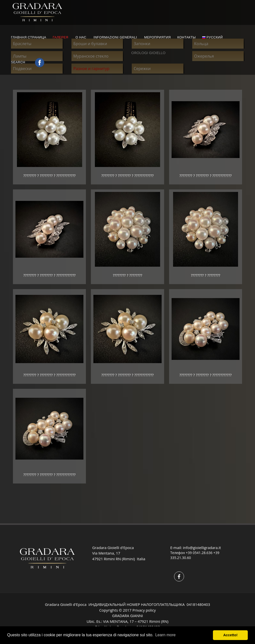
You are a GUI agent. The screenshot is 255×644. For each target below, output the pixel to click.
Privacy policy (144, 610)
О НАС (81, 37)
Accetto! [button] (230, 635)
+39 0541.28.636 (199, 553)
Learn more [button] (165, 635)
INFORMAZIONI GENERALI (115, 37)
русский (212, 37)
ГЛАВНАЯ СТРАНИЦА (29, 37)
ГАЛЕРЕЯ (61, 37)
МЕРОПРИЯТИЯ (158, 37)
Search (19, 62)
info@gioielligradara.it (202, 548)
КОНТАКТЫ (187, 37)
